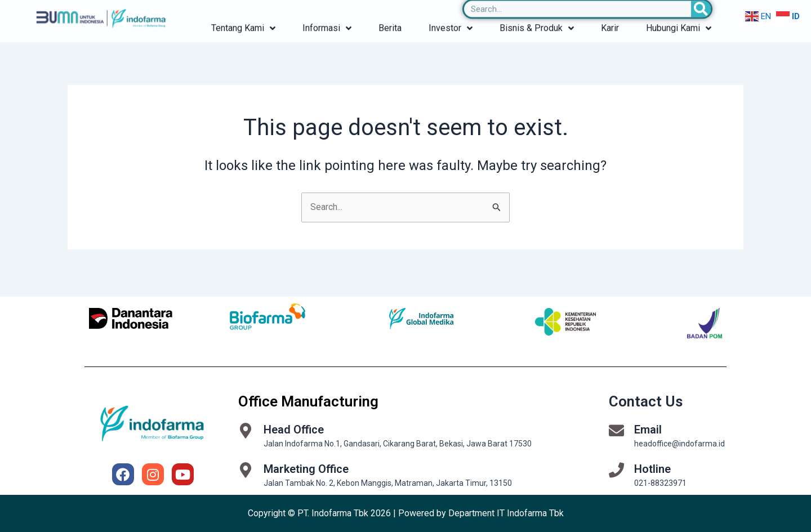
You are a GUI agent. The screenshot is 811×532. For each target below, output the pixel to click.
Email (648, 430)
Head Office (294, 430)
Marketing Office (306, 469)
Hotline (652, 469)
